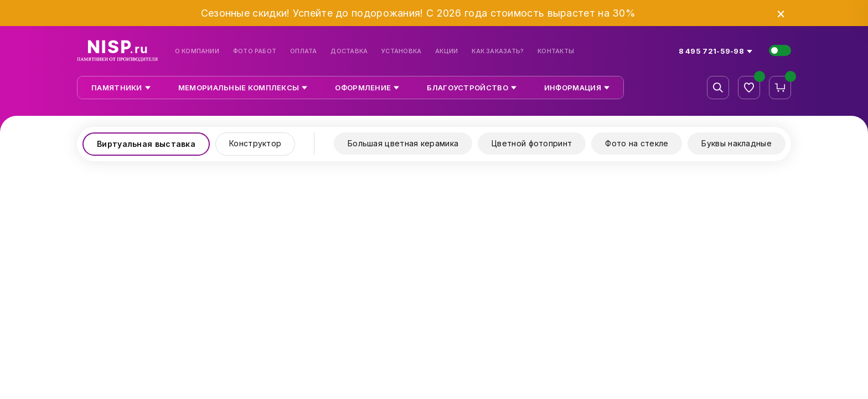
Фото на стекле (637, 143)
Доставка (349, 51)
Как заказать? (498, 51)
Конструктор (255, 143)
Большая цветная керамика (403, 143)
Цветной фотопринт (532, 143)
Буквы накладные (737, 143)
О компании (197, 51)
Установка (401, 51)
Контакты (556, 51)
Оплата (303, 51)
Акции (446, 51)
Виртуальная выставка (146, 144)
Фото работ (255, 51)
